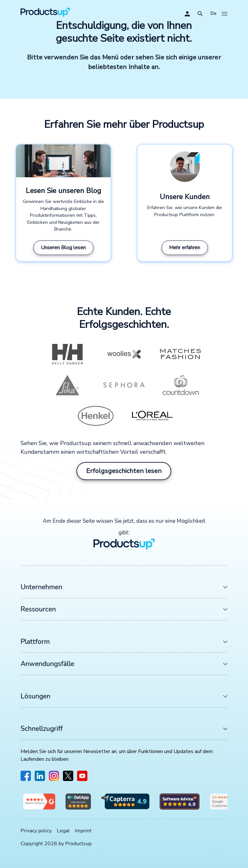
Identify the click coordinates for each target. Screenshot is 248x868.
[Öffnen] (200, 14)
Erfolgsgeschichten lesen (124, 471)
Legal (63, 831)
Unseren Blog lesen (63, 248)
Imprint (83, 831)
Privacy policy (36, 831)
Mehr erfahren (185, 248)
